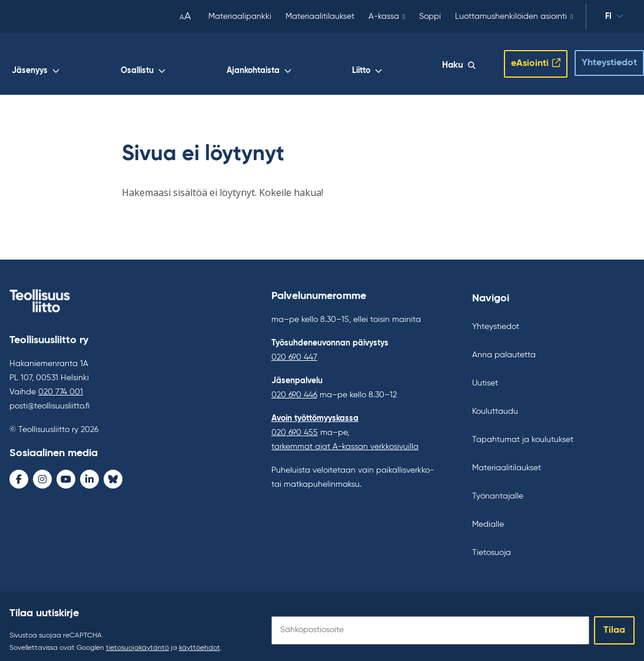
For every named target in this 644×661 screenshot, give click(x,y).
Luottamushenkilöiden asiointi (511, 16)
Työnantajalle (498, 488)
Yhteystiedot (600, 59)
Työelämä (185, 62)
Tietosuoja (492, 544)
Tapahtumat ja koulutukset (523, 431)
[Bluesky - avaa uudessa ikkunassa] (113, 471)
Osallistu (298, 62)
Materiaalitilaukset (320, 16)
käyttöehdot (200, 640)
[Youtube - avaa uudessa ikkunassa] (66, 471)
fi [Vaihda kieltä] (614, 18)
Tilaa (614, 622)
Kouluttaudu (495, 403)
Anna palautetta (504, 347)
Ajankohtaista (363, 62)
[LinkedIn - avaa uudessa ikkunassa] (89, 471)
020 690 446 (294, 387)
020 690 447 (294, 349)
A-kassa (384, 16)
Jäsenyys (243, 62)
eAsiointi (520, 59)
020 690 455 (295, 424)
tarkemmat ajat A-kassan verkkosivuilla (345, 439)
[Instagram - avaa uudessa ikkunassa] (42, 471)
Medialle (488, 516)
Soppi (430, 16)
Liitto (419, 62)
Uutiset (485, 375)
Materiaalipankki (240, 16)
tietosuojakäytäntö (137, 640)
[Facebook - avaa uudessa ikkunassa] (19, 471)
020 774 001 (61, 384)
